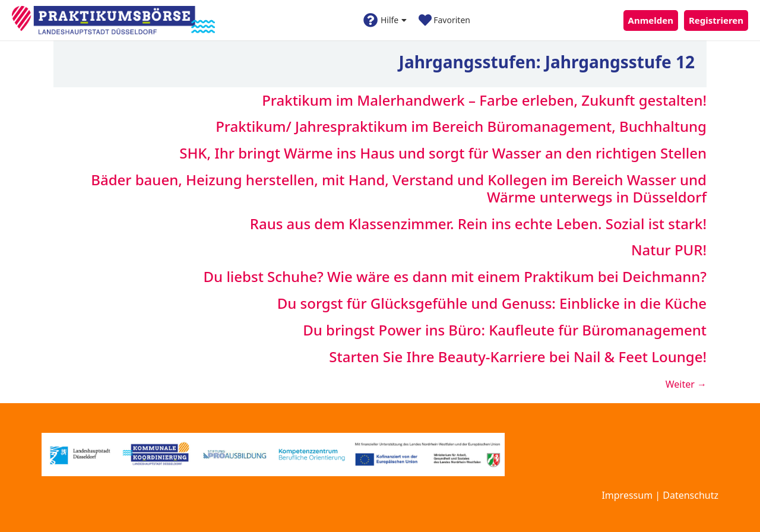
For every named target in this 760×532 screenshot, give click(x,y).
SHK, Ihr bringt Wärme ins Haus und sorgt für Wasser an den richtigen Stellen (443, 153)
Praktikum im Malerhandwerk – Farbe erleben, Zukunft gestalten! (484, 100)
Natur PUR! (669, 250)
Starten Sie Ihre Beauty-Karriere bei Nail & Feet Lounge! (518, 357)
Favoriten (444, 20)
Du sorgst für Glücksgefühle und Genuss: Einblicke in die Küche (492, 303)
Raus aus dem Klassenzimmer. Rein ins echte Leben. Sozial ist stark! (478, 224)
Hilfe (385, 20)
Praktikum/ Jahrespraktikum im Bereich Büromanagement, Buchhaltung (461, 126)
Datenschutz (691, 495)
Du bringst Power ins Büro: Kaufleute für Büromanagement (505, 330)
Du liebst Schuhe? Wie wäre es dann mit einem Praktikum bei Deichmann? (455, 276)
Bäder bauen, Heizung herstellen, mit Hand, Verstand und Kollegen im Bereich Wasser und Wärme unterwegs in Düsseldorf (399, 188)
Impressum (627, 495)
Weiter (686, 384)
